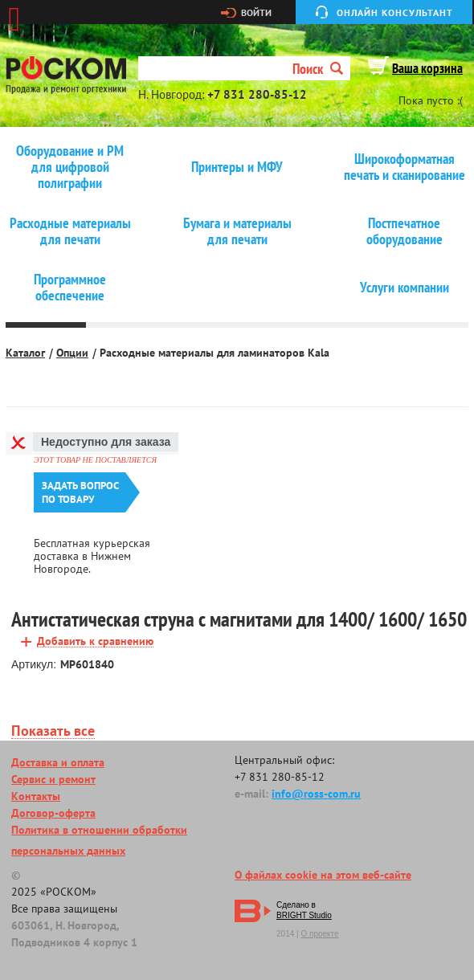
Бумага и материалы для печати (237, 231)
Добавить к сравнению (95, 641)
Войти (256, 13)
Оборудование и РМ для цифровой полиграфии (70, 167)
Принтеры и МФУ (237, 167)
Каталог (25, 353)
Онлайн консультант (395, 12)
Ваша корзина (427, 68)
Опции (72, 353)
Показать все (53, 731)
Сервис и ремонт (53, 779)
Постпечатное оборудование (405, 231)
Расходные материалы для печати (70, 231)
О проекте (319, 934)
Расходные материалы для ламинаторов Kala (215, 353)
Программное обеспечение (70, 288)
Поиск (318, 69)
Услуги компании (405, 288)
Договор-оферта (53, 813)
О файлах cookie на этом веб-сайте (323, 875)
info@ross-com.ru (316, 794)
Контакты (36, 796)
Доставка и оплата (58, 762)
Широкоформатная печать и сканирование (405, 167)
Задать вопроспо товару (80, 492)
